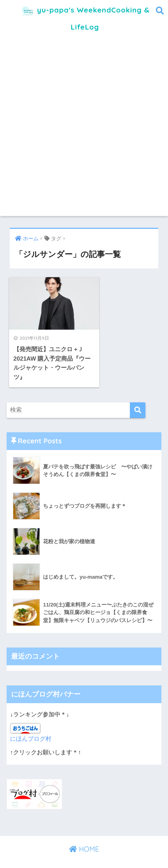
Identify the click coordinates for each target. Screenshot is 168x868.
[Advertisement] (84, 130)
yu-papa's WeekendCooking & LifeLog (85, 16)
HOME (84, 839)
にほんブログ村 (31, 729)
